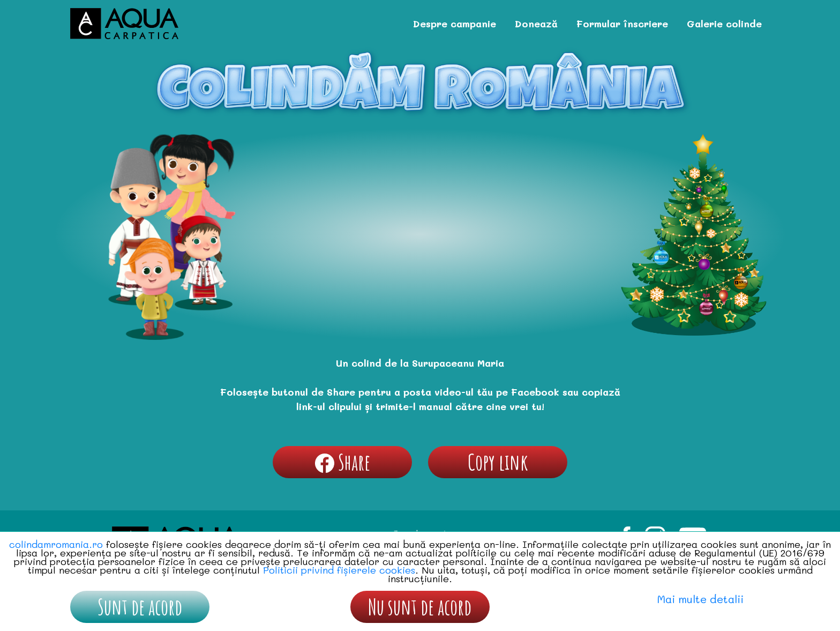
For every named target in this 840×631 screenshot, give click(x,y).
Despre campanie (455, 24)
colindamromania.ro (56, 544)
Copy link (498, 462)
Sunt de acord (140, 607)
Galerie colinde (724, 24)
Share (343, 462)
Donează (536, 24)
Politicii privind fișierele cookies (339, 570)
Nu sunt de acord (420, 607)
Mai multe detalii (700, 599)
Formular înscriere (622, 24)
